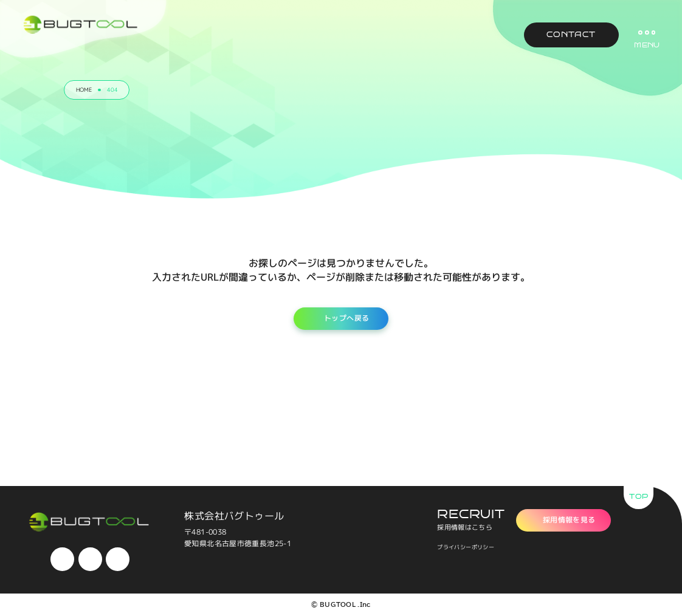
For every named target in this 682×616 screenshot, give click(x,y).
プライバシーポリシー (466, 547)
